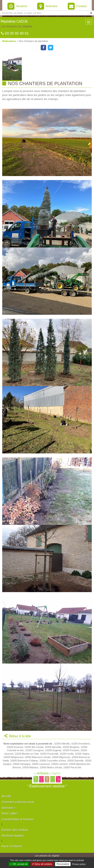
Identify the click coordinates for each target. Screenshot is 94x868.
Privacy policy (79, 864)
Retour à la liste (20, 736)
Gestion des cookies (15, 830)
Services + (8, 808)
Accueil (6, 796)
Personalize (63, 864)
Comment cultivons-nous (18, 802)
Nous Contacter (12, 846)
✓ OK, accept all (19, 864)
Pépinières (16, 25)
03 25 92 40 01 (15, 33)
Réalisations (10, 41)
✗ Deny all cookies (42, 864)
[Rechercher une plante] (44, 13)
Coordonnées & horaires (18, 819)
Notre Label (9, 813)
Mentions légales (13, 836)
